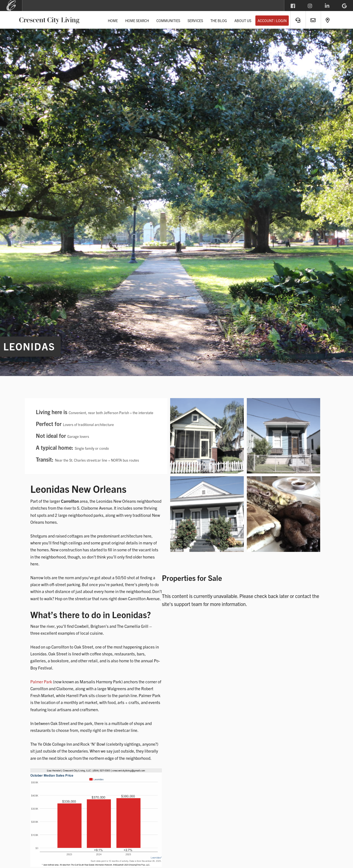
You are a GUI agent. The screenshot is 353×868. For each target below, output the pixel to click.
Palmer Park (41, 682)
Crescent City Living (49, 19)
